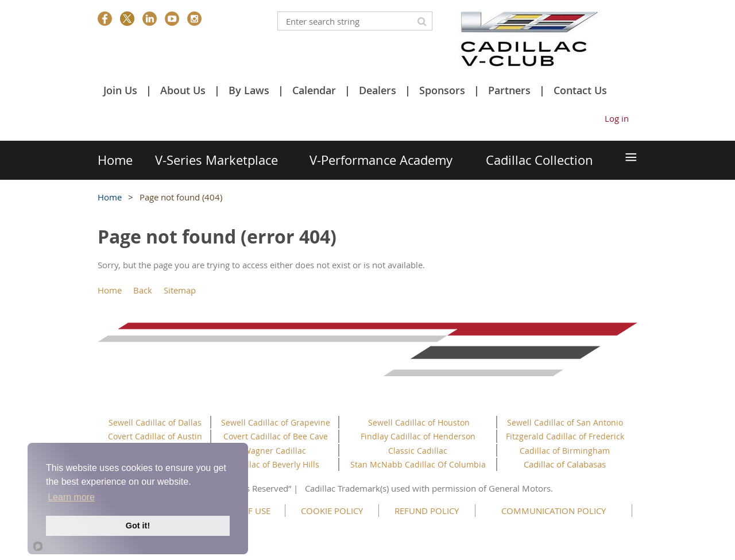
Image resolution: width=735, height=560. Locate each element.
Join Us (120, 90)
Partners (509, 90)
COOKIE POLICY (332, 511)
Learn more (71, 497)
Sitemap (180, 290)
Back (143, 290)
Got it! (138, 526)
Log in (617, 118)
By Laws (249, 90)
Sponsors (442, 90)
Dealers (378, 90)
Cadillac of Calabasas (565, 464)
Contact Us (580, 90)
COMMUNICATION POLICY (554, 511)
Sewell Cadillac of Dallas (155, 422)
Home (110, 197)
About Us (183, 90)
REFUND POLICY (427, 511)
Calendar (314, 90)
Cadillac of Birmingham (565, 451)
